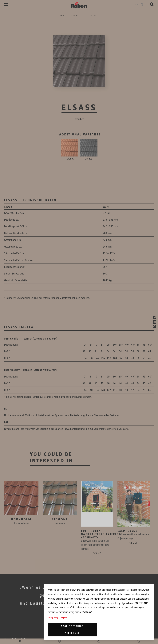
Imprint (64, 617)
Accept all (72, 633)
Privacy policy (53, 617)
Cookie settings (72, 626)
